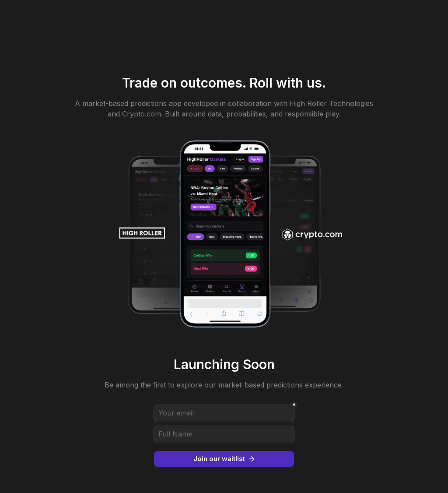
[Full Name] (224, 434)
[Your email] (224, 413)
